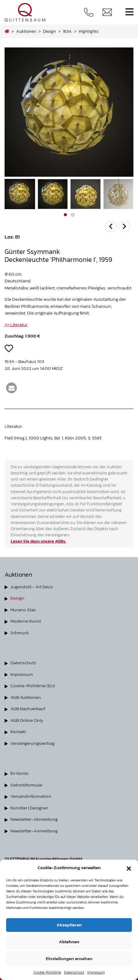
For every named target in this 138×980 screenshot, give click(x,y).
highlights (89, 31)
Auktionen (26, 31)
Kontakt (18, 731)
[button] (129, 868)
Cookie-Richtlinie (47, 972)
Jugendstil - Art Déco (32, 587)
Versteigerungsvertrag (33, 743)
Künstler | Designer (29, 808)
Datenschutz (74, 972)
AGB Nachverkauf (28, 709)
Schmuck (20, 633)
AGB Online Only (27, 720)
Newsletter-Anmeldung (34, 831)
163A (67, 31)
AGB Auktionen (26, 697)
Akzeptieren (69, 925)
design (49, 31)
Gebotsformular (26, 785)
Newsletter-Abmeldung (34, 819)
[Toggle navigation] (129, 12)
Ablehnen (69, 942)
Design (17, 598)
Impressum (96, 972)
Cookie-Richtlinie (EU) (33, 686)
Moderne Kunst (26, 621)
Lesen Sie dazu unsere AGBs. (38, 541)
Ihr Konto (20, 773)
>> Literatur (16, 324)
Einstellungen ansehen (69, 958)
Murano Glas (23, 610)
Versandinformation (31, 796)
